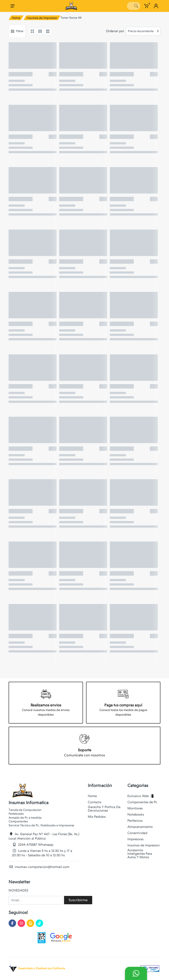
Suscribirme (78, 900)
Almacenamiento (140, 827)
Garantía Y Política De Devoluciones (104, 809)
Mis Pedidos (97, 817)
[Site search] (130, 6)
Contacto (95, 802)
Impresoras (135, 839)
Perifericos (135, 821)
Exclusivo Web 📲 (141, 796)
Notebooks (136, 814)
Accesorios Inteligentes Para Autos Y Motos (140, 854)
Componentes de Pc (142, 802)
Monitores (135, 808)
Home (16, 18)
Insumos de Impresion (42, 18)
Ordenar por (115, 31)
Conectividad (137, 833)
